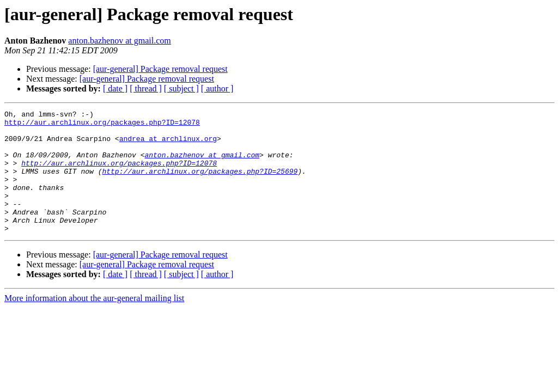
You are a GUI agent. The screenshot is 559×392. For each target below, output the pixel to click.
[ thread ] (146, 88)
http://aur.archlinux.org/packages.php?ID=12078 (102, 125)
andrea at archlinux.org (168, 145)
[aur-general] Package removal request (160, 69)
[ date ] (115, 88)
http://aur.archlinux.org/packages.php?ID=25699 (200, 184)
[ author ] (217, 88)
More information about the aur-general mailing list (94, 323)
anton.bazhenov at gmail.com (119, 41)
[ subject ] (181, 88)
